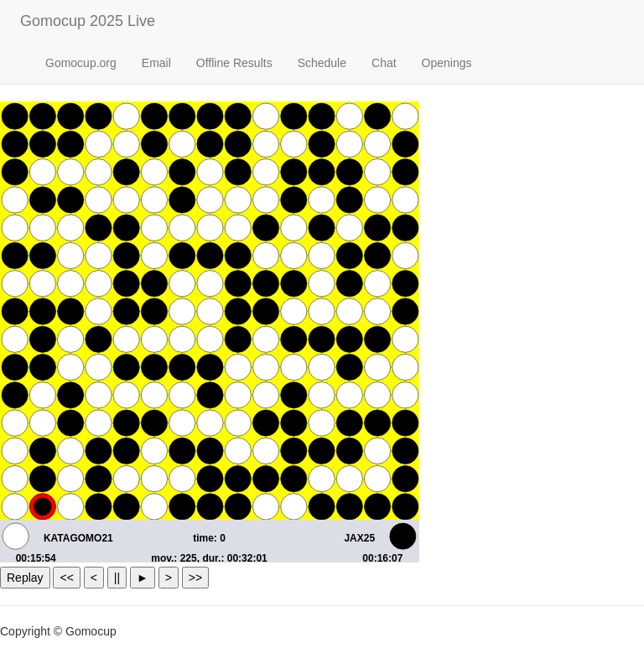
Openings (447, 63)
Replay (25, 578)
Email (156, 63)
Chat (384, 63)
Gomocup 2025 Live (88, 21)
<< (66, 578)
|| (117, 578)
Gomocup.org (81, 63)
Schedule (322, 63)
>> (195, 578)
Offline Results (234, 63)
